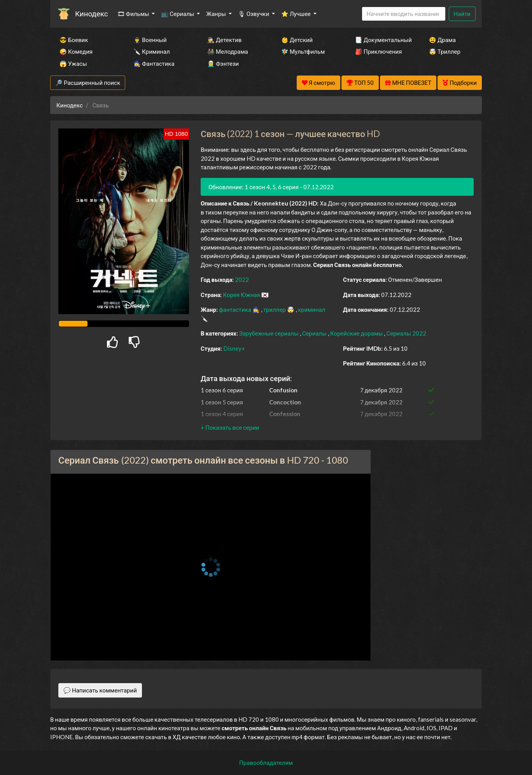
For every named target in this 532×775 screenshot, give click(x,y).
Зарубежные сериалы (269, 333)
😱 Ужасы (73, 63)
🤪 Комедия (76, 51)
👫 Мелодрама (228, 51)
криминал (311, 309)
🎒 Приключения (378, 51)
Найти (462, 14)
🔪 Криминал (152, 51)
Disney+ (234, 348)
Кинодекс (92, 13)
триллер (275, 309)
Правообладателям (266, 763)
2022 (242, 279)
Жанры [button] (217, 14)
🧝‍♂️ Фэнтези (223, 63)
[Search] (404, 14)
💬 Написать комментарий (100, 690)
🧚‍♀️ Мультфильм (303, 51)
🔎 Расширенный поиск (88, 83)
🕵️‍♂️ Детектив (224, 40)
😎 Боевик (74, 40)
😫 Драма (442, 40)
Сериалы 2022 (406, 333)
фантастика (236, 309)
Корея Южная (242, 295)
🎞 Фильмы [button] (134, 14)
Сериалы (315, 333)
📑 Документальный (381, 40)
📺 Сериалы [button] (178, 14)
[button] (230, 427)
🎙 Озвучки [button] (254, 14)
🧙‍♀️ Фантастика (154, 63)
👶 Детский (297, 40)
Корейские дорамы (357, 333)
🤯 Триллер (445, 51)
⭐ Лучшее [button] (297, 14)
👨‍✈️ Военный (150, 40)
